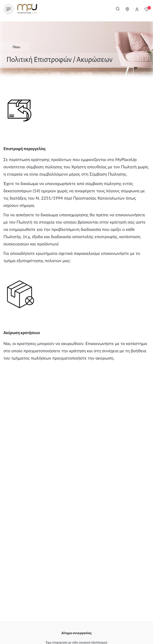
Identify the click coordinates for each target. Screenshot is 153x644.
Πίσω (13, 47)
